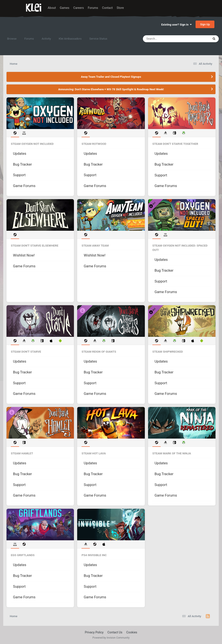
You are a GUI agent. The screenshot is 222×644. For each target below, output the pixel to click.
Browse (12, 39)
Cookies (132, 632)
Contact (107, 8)
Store (120, 8)
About (52, 8)
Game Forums (24, 186)
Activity (46, 39)
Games (65, 8)
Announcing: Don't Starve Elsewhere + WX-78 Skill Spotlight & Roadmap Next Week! (111, 89)
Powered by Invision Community (111, 638)
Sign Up (205, 24)
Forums (93, 8)
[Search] (165, 39)
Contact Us (115, 632)
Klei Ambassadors (70, 39)
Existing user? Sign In (176, 25)
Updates (20, 154)
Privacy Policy (94, 632)
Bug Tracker (22, 164)
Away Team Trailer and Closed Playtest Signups (111, 77)
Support (19, 175)
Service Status (98, 39)
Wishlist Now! (24, 255)
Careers (79, 8)
